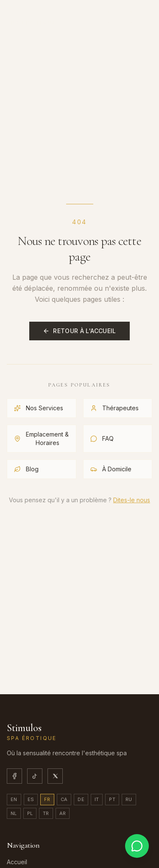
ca (64, 799)
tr (46, 813)
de (81, 799)
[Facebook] (14, 776)
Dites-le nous (132, 500)
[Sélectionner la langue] (120, 17)
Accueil (17, 862)
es (31, 799)
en (14, 799)
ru (129, 799)
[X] (55, 776)
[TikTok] (35, 776)
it (97, 799)
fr (47, 799)
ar (63, 813)
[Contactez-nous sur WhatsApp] (137, 846)
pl (30, 813)
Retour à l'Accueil (79, 331)
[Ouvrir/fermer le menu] (144, 17)
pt (112, 799)
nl (14, 813)
